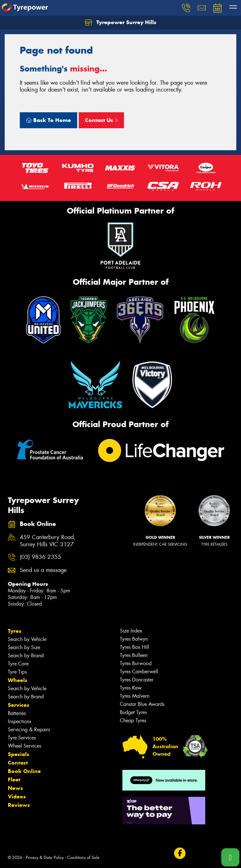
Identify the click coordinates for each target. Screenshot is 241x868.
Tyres (15, 631)
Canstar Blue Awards (142, 704)
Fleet (14, 780)
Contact (18, 763)
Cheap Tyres (133, 720)
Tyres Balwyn (134, 639)
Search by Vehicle (27, 639)
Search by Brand (26, 656)
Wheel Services (24, 746)
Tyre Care (18, 664)
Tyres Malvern (135, 696)
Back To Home (48, 120)
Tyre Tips (17, 672)
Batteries (17, 713)
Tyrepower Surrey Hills (120, 23)
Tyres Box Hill (134, 647)
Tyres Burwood (136, 663)
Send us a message (43, 570)
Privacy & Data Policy (45, 857)
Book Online (24, 771)
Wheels (18, 680)
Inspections (19, 721)
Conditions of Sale (83, 857)
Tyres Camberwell (139, 672)
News (15, 788)
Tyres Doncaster (137, 680)
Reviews (19, 805)
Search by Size (24, 647)
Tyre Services (22, 738)
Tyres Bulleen (134, 655)
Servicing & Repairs (29, 730)
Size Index (131, 631)
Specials (19, 754)
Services (19, 705)
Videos (17, 797)
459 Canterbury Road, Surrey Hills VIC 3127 (48, 541)
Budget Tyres (133, 712)
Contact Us (101, 120)
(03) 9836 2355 (40, 557)
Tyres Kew (131, 688)
